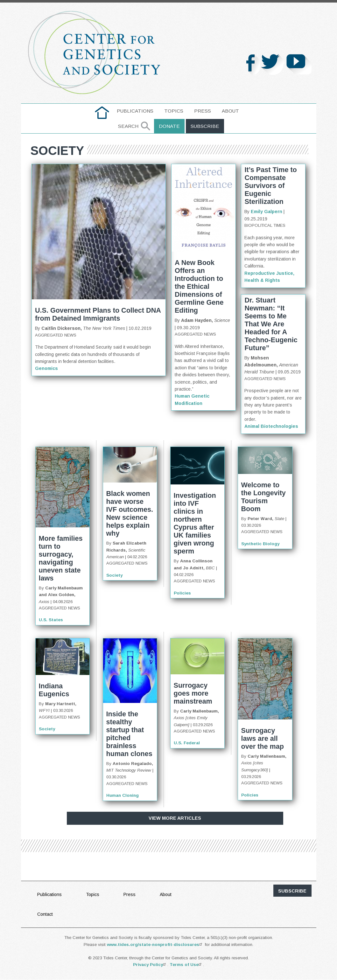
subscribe (292, 891)
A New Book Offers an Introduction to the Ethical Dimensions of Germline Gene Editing (199, 286)
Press (203, 111)
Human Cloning (123, 795)
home (102, 111)
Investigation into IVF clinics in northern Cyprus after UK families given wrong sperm (195, 523)
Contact (45, 914)
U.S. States (51, 620)
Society (114, 575)
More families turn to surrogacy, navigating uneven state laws (61, 558)
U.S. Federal (187, 743)
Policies (182, 593)
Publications (135, 111)
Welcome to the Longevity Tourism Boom (263, 497)
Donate (169, 126)
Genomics (46, 368)
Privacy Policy (150, 965)
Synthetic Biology (260, 544)
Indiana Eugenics (54, 690)
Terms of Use (186, 965)
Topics (174, 111)
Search (128, 126)
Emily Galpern (267, 212)
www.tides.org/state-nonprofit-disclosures (155, 945)
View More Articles (175, 818)
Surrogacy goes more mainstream (193, 693)
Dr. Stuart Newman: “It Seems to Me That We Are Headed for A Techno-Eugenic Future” (271, 324)
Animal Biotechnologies (271, 426)
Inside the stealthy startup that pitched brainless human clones (129, 734)
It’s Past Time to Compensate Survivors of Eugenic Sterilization (270, 186)
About (230, 111)
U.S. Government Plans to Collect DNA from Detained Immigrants (98, 314)
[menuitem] (102, 113)
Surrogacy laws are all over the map (263, 738)
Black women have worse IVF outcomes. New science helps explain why (130, 513)
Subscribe (205, 126)
